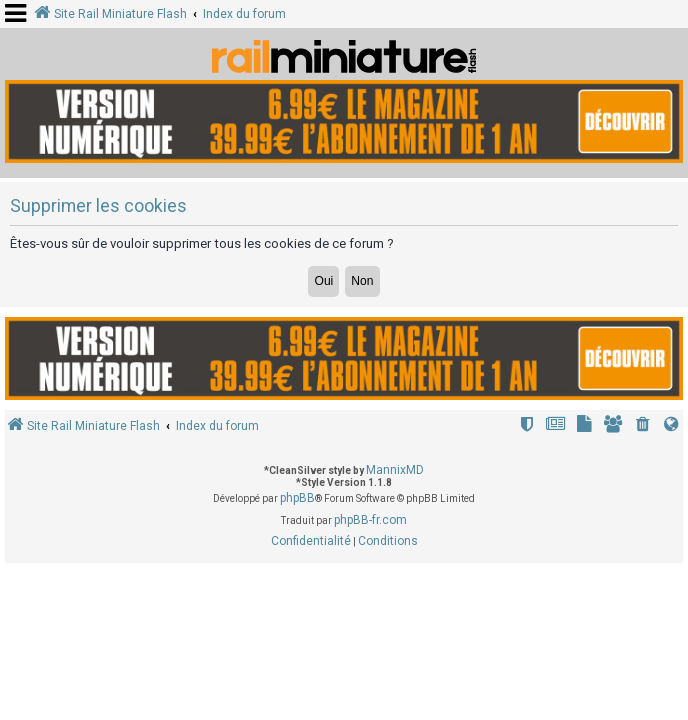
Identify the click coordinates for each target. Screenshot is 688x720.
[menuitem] (643, 426)
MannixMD (395, 470)
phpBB (297, 498)
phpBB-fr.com (370, 520)
